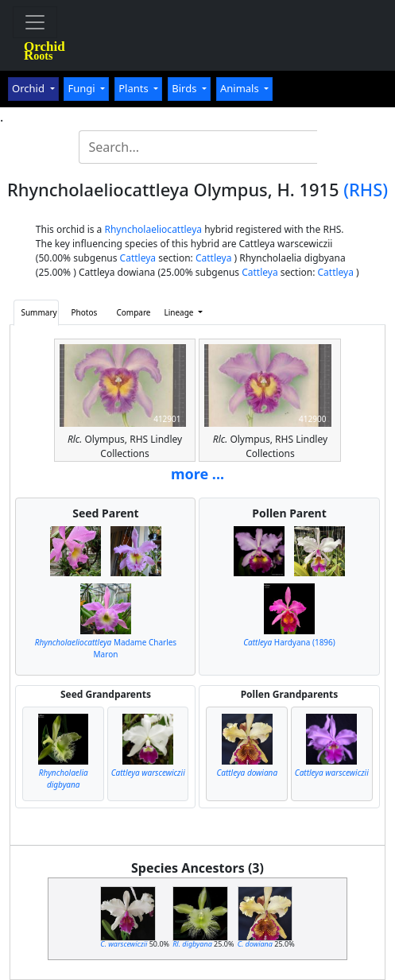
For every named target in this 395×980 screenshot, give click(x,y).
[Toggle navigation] (35, 22)
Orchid (29, 88)
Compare (133, 312)
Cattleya (138, 258)
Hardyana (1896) (289, 642)
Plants (135, 88)
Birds (186, 88)
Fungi (83, 88)
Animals (241, 88)
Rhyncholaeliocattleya (153, 229)
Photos (85, 312)
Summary (39, 312)
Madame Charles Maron (106, 648)
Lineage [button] (180, 312)
